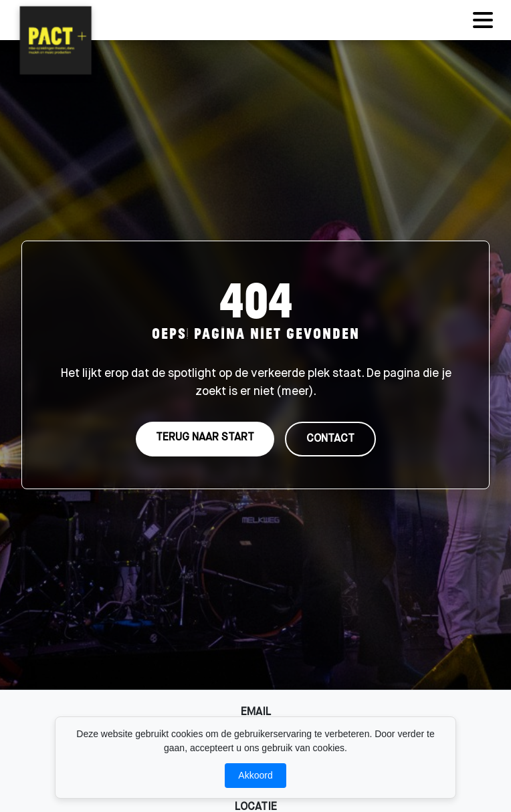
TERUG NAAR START (205, 438)
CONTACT (330, 440)
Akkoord (255, 775)
